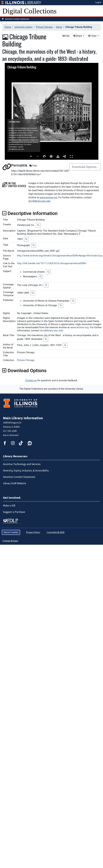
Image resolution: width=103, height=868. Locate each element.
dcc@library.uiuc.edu (39, 201)
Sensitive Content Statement (17, 19)
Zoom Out (38, 156)
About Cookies (11, 532)
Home (8, 27)
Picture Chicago (44, 27)
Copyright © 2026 (56, 532)
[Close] (37, 122)
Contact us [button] (31, 380)
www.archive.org (48, 197)
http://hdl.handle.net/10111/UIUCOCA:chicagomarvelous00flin (52, 263)
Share (78, 36)
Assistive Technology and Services (22, 464)
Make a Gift (9, 506)
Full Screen (71, 156)
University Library (24, 27)
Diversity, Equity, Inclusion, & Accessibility (26, 471)
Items (59, 27)
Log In (98, 2)
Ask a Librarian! (11, 435)
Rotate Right (45, 156)
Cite (66, 36)
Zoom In (31, 156)
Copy (33, 166)
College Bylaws (10, 541)
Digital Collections (29, 11)
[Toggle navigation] (99, 11)
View (93, 36)
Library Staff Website (15, 483)
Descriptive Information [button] (30, 213)
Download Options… (85, 167)
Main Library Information (23, 418)
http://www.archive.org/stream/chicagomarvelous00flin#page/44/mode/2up (60, 256)
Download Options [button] (24, 371)
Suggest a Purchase (14, 512)
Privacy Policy (33, 532)
